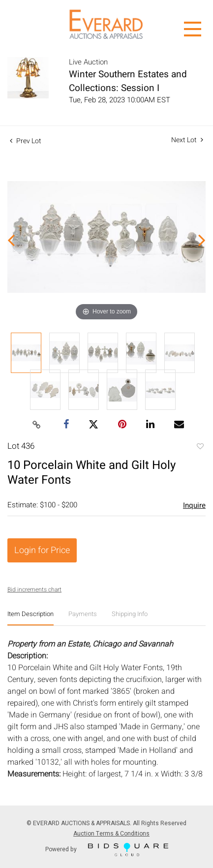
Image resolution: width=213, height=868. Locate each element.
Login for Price (42, 550)
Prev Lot (26, 141)
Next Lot (187, 140)
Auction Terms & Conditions (111, 834)
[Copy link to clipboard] (36, 425)
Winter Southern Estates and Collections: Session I (128, 81)
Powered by (107, 850)
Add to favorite (200, 447)
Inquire (194, 505)
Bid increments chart (34, 589)
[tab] (30, 618)
